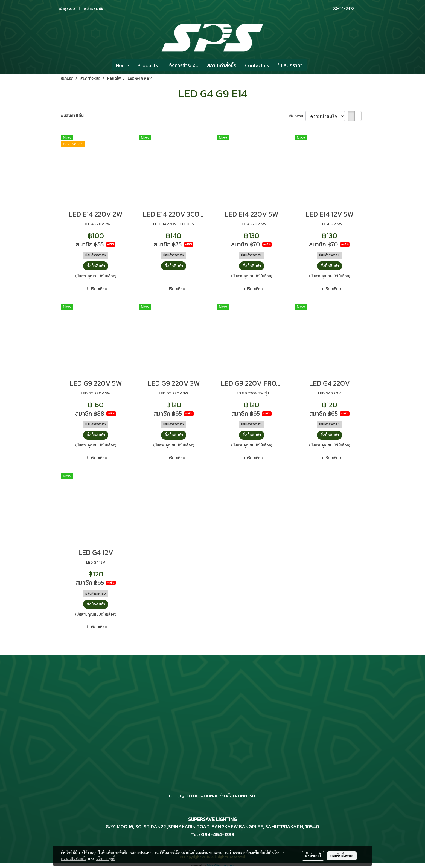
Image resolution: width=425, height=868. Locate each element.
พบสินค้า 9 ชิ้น (72, 116)
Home (122, 65)
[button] (312, 65)
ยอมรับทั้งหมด (342, 856)
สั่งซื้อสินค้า (96, 266)
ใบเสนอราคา (290, 65)
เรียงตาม (297, 116)
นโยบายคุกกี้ (106, 858)
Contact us (257, 65)
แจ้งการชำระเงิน (183, 65)
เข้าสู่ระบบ (67, 9)
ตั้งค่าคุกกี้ (313, 856)
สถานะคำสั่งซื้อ (222, 65)
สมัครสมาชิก (94, 9)
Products (148, 65)
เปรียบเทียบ (98, 289)
